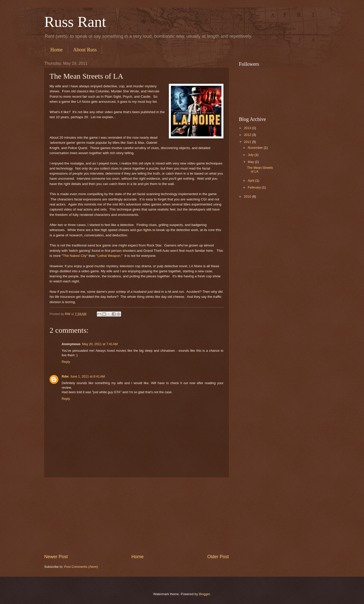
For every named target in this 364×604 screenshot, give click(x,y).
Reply (66, 362)
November (256, 148)
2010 (248, 196)
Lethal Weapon (109, 256)
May (251, 162)
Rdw (65, 376)
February (255, 187)
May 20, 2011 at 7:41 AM (100, 344)
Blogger (204, 594)
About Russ (85, 50)
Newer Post (56, 557)
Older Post (218, 557)
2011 (248, 142)
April (251, 181)
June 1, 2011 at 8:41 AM (87, 376)
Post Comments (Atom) (81, 567)
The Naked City (75, 256)
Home (56, 50)
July (251, 155)
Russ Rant (75, 22)
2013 (248, 128)
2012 (248, 135)
